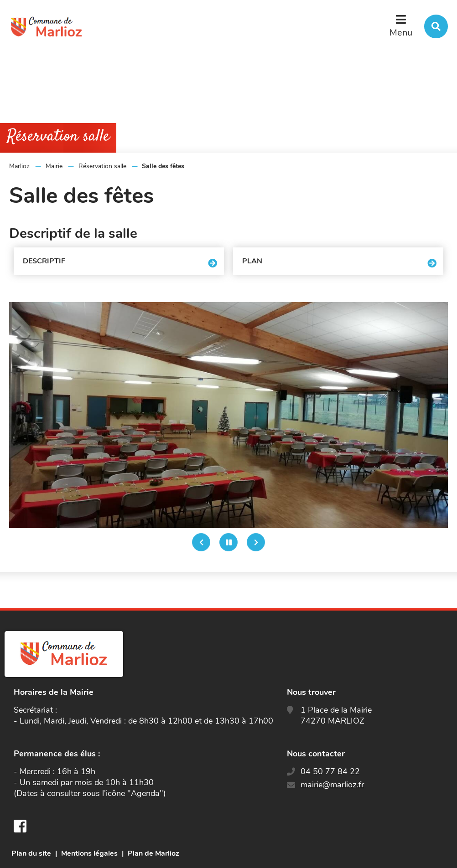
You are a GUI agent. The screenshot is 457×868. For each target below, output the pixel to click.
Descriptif (44, 261)
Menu (401, 33)
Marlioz (19, 166)
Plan (252, 261)
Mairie (54, 166)
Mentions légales (89, 853)
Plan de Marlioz (153, 853)
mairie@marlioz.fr (332, 785)
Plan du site (31, 853)
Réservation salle (102, 166)
